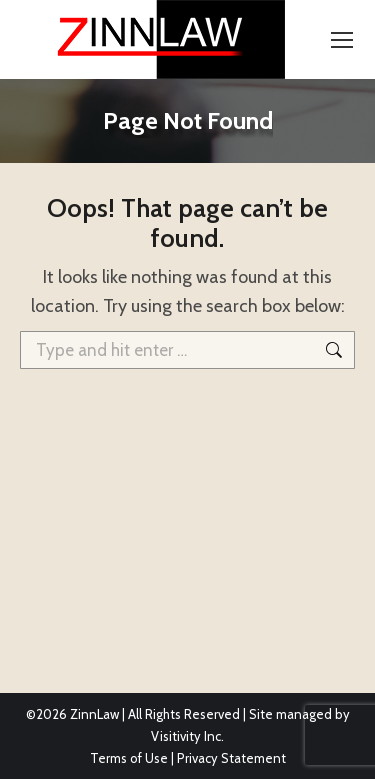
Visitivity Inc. (187, 736)
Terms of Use (129, 758)
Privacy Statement (231, 758)
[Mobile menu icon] (342, 40)
